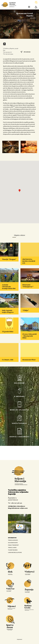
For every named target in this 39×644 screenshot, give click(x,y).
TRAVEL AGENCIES (13, 540)
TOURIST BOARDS (13, 550)
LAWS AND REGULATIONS (15, 552)
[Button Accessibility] (36, 10)
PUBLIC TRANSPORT (13, 545)
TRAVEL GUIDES (12, 548)
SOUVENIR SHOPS (13, 543)
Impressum (20, 639)
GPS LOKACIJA (25, 52)
